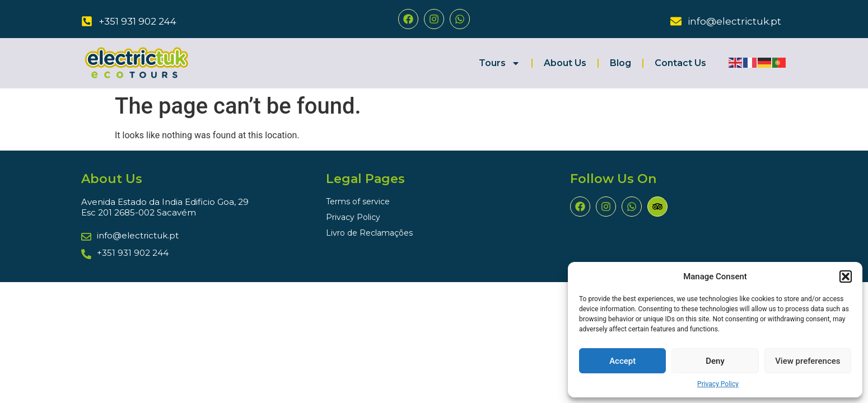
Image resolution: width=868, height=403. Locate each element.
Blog (620, 63)
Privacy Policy (718, 384)
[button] (846, 277)
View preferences (808, 361)
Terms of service (358, 201)
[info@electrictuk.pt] (676, 21)
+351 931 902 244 (137, 21)
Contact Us (680, 63)
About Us (565, 63)
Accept (622, 361)
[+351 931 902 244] (87, 21)
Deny (715, 361)
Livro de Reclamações (369, 233)
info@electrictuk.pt (734, 21)
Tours (500, 63)
